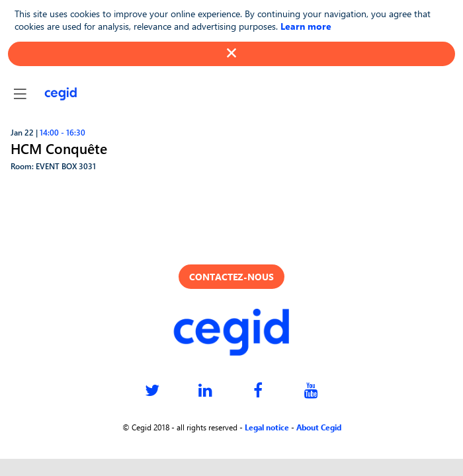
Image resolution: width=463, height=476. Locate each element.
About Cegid (319, 427)
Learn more (306, 26)
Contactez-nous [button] (232, 277)
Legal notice (267, 427)
